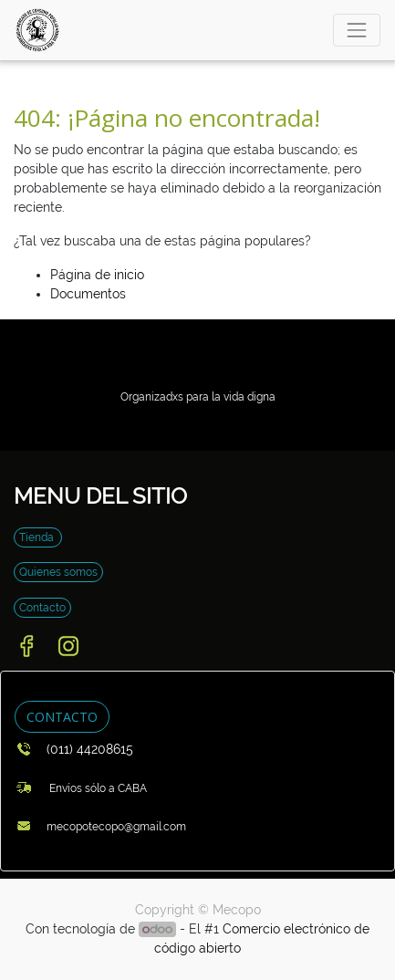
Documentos (88, 294)
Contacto (42, 608)
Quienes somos (58, 572)
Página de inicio (97, 275)
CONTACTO (62, 717)
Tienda (38, 537)
